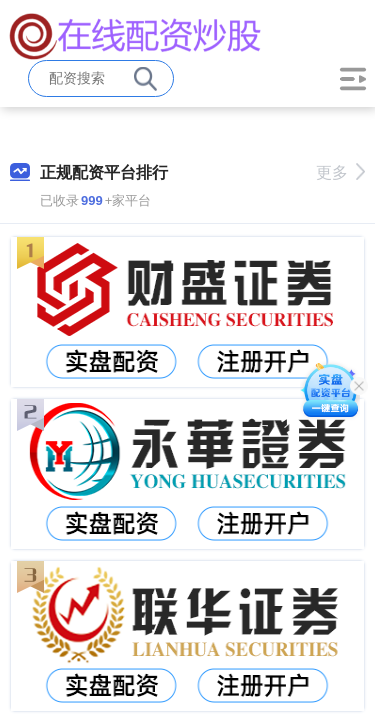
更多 (340, 172)
